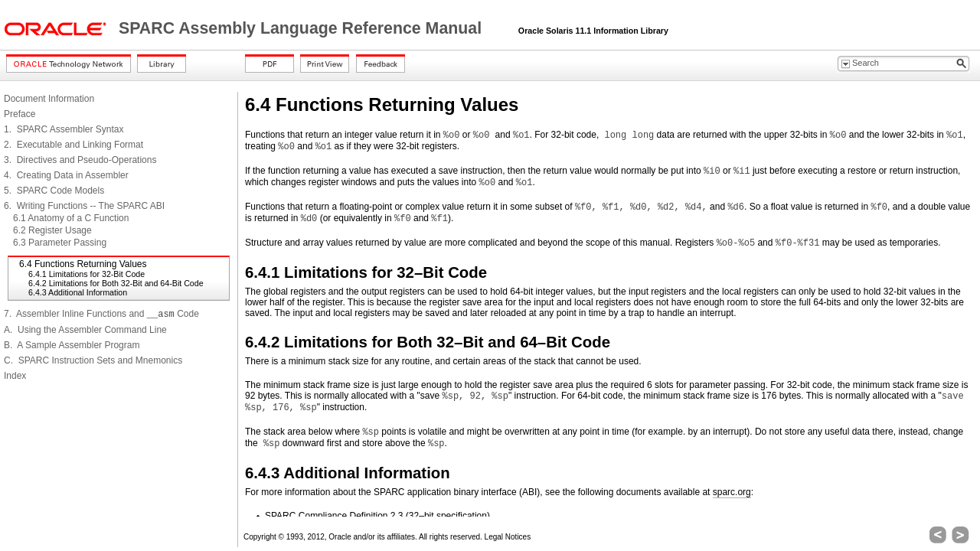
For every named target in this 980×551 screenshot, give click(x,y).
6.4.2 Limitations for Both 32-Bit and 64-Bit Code (116, 283)
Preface (20, 114)
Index (15, 376)
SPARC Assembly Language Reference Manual (302, 28)
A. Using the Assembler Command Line (85, 330)
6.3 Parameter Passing (60, 243)
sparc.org (732, 492)
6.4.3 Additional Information (78, 292)
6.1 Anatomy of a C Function (71, 218)
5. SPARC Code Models (54, 191)
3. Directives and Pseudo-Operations (80, 160)
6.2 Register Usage (52, 230)
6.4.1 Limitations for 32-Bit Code (87, 274)
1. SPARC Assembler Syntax (64, 129)
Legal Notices (508, 537)
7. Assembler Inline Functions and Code (101, 314)
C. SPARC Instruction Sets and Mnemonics (93, 360)
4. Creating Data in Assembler (66, 175)
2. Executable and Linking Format (73, 145)
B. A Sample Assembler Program (72, 345)
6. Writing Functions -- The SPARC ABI (84, 206)
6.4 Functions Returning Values (83, 264)
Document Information (49, 99)
